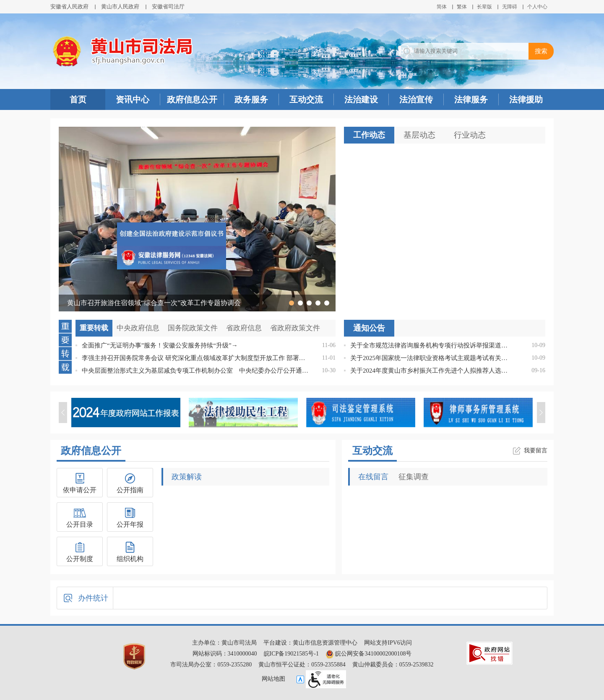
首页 (78, 99)
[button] (484, 7)
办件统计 (93, 598)
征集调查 (414, 477)
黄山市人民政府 (120, 7)
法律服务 (471, 99)
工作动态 (369, 135)
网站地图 (273, 679)
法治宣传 (416, 99)
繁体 (462, 7)
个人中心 (537, 7)
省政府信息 (244, 328)
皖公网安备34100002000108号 (369, 654)
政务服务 (251, 99)
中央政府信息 (138, 328)
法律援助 (526, 99)
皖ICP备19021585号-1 (291, 654)
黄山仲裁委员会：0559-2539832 (393, 665)
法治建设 (361, 99)
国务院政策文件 (193, 328)
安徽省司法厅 (168, 7)
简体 (442, 7)
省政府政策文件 (295, 328)
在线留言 (373, 477)
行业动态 (470, 135)
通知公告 (369, 328)
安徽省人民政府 (69, 7)
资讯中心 (133, 99)
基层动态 (419, 135)
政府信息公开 (192, 99)
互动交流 (306, 99)
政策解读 (187, 477)
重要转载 (94, 328)
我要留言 (536, 451)
